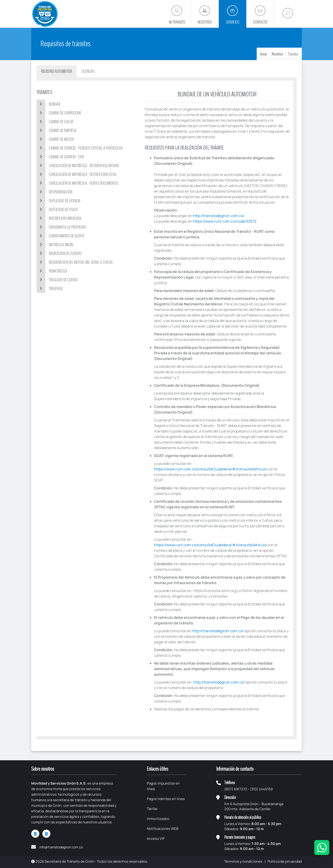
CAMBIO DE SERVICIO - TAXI (60, 157)
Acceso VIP (156, 839)
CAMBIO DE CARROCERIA (59, 113)
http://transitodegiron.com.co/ (219, 216)
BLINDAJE (49, 104)
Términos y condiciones (243, 861)
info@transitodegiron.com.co (61, 847)
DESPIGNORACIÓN (54, 192)
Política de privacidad (285, 861)
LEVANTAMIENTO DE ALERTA (60, 236)
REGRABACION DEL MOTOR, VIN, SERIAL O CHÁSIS (75, 262)
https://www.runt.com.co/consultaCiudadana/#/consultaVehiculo (210, 469)
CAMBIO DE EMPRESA (56, 130)
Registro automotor (57, 71)
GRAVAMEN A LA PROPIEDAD (61, 227)
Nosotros (277, 54)
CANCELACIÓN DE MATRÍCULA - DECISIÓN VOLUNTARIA (78, 166)
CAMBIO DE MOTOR (55, 139)
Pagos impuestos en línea (163, 786)
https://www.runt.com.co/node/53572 (225, 221)
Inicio (264, 54)
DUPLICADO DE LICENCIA (59, 201)
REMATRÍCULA (52, 271)
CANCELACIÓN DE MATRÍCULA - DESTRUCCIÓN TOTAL (77, 174)
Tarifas (152, 809)
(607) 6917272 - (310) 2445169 (248, 789)
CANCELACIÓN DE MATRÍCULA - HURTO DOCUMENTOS (77, 183)
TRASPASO (50, 288)
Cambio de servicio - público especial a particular (80, 148)
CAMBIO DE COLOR (55, 122)
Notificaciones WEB (163, 829)
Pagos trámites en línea (166, 799)
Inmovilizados (158, 819)
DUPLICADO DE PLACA (57, 209)
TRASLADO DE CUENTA (57, 280)
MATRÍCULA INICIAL (55, 245)
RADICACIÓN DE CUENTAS (59, 253)
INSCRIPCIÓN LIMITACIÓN (59, 218)
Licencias (88, 71)
